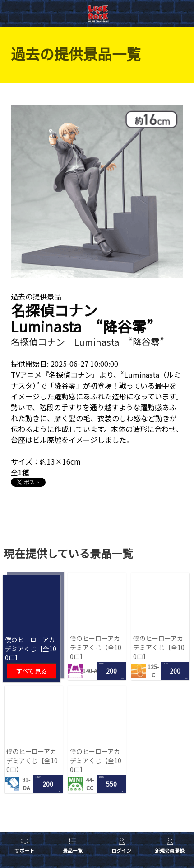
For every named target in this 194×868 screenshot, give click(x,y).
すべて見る (32, 671)
